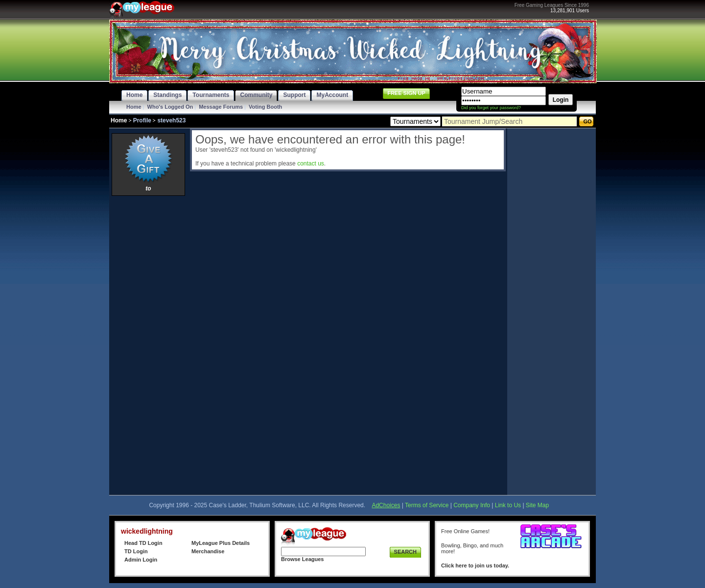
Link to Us (508, 505)
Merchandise (208, 551)
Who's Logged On (170, 107)
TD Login (136, 551)
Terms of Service (427, 505)
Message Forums (221, 107)
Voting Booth (265, 107)
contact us (311, 164)
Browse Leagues (302, 559)
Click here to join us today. (475, 565)
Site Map (537, 505)
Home (134, 107)
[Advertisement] (148, 345)
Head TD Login (143, 543)
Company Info (472, 505)
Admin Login (141, 560)
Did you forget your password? (491, 108)
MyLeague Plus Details (221, 543)
